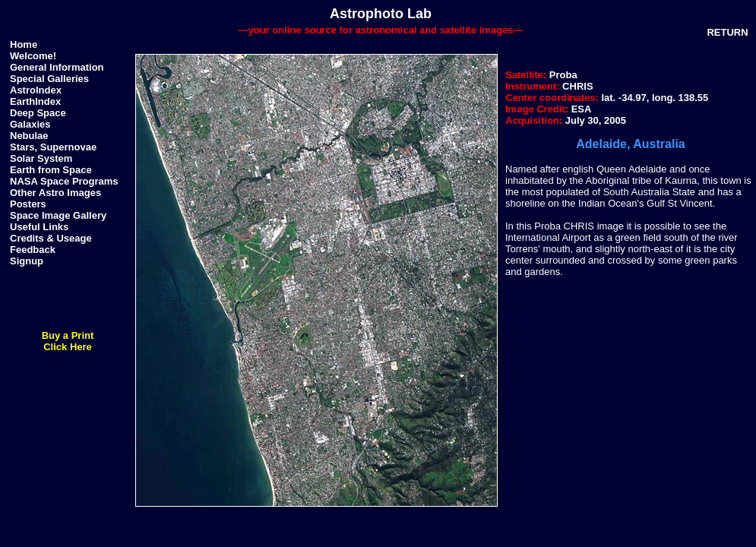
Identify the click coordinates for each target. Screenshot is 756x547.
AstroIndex (36, 90)
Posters (28, 204)
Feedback (33, 250)
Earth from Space (51, 170)
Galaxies (30, 124)
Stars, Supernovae (53, 147)
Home (24, 44)
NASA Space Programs (64, 181)
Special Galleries (49, 79)
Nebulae (29, 136)
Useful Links (39, 227)
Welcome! (33, 56)
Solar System (41, 158)
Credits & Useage (51, 238)
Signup (27, 261)
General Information (57, 67)
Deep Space (38, 113)
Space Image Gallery (58, 215)
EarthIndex (35, 101)
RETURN (727, 32)
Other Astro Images (55, 193)
